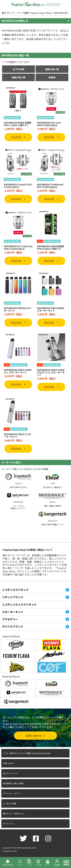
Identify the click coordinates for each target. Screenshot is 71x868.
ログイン (48, 863)
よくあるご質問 (9, 803)
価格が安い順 (19, 77)
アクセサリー (10, 619)
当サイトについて (10, 773)
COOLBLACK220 (8, 863)
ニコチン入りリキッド (15, 590)
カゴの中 (39, 863)
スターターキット (13, 612)
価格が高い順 (52, 69)
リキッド (20, 863)
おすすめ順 (19, 69)
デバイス (29, 863)
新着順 (52, 77)
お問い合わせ (35, 736)
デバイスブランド (13, 626)
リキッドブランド (13, 597)
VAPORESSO (18, 502)
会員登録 (57, 863)
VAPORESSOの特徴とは (15, 21)
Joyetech (18, 483)
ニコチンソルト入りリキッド (19, 604)
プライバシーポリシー (12, 793)
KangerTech (53, 521)
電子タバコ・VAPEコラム (14, 813)
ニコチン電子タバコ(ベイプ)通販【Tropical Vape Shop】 (27, 753)
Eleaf (53, 483)
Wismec (53, 502)
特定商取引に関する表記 (13, 783)
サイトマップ (9, 824)
